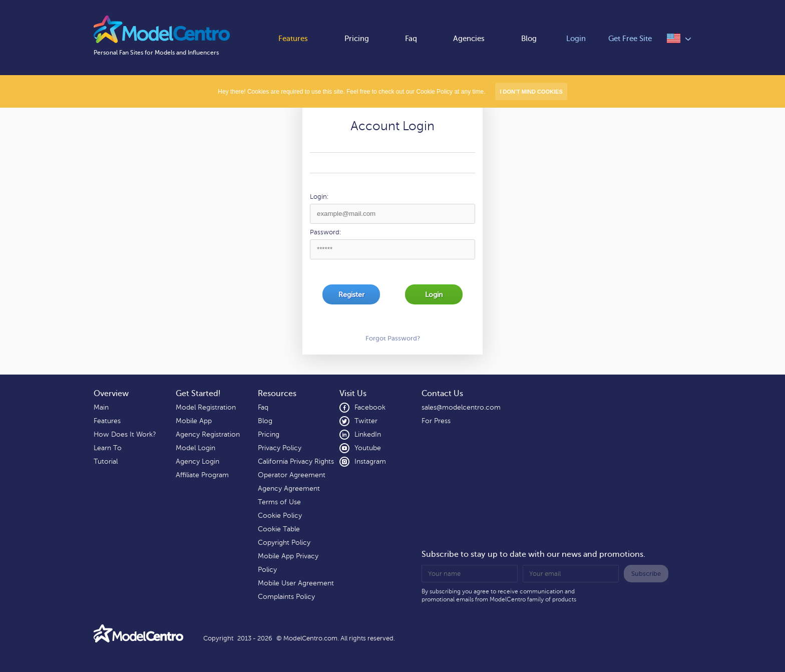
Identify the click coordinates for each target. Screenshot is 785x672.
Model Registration (206, 407)
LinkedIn (360, 435)
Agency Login (198, 461)
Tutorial (106, 461)
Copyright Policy (284, 543)
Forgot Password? (393, 338)
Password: (325, 232)
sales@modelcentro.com (461, 407)
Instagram (363, 462)
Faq (411, 39)
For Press (436, 421)
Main (101, 407)
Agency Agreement (289, 488)
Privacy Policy (280, 448)
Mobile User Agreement (296, 583)
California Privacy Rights (296, 461)
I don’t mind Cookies (531, 92)
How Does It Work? (125, 434)
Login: (319, 197)
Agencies (469, 39)
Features (293, 39)
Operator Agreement (292, 475)
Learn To (108, 448)
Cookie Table (279, 529)
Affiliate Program (202, 475)
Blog (529, 39)
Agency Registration (208, 434)
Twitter (358, 421)
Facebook (362, 408)
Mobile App (194, 421)
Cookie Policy (280, 516)
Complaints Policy (286, 597)
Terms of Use (279, 502)
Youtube (360, 448)
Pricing (357, 39)
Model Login (195, 448)
